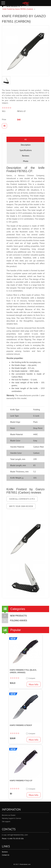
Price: (4, 119)
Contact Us (6, 855)
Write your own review (21, 506)
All (26, 139)
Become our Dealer (9, 815)
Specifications (26, 150)
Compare (32, 678)
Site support (6, 821)
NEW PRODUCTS (13, 6)
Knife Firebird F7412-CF (21, 781)
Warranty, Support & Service (11, 818)
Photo (26, 161)
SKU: (4, 111)
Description (26, 145)
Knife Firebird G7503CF (21, 725)
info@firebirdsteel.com (18, 835)
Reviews (26, 156)
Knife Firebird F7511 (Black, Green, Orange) (23, 671)
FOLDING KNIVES (14, 621)
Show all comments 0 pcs (22, 499)
